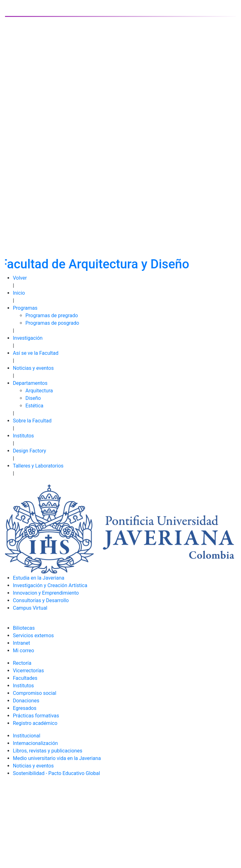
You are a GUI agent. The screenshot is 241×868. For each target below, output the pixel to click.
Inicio (19, 293)
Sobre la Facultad (32, 421)
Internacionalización (35, 743)
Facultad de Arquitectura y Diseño (95, 264)
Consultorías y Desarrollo (41, 600)
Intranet (21, 643)
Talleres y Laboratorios (38, 466)
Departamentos (30, 383)
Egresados (25, 708)
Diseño (33, 398)
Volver (20, 278)
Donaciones (26, 701)
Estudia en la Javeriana (39, 578)
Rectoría (22, 663)
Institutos (23, 436)
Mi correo (24, 651)
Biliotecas (24, 628)
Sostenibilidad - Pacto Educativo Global (56, 773)
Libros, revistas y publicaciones (48, 751)
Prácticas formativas (36, 716)
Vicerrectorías (28, 671)
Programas (25, 308)
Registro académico (35, 723)
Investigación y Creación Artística (50, 585)
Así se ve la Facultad (36, 353)
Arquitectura (39, 391)
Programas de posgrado (52, 323)
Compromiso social (35, 693)
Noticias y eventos (33, 368)
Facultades (25, 678)
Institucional (27, 736)
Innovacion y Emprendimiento (46, 593)
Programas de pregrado (52, 315)
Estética (34, 406)
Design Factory (29, 451)
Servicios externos (33, 635)
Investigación (28, 338)
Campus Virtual (30, 608)
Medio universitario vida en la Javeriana (57, 758)
